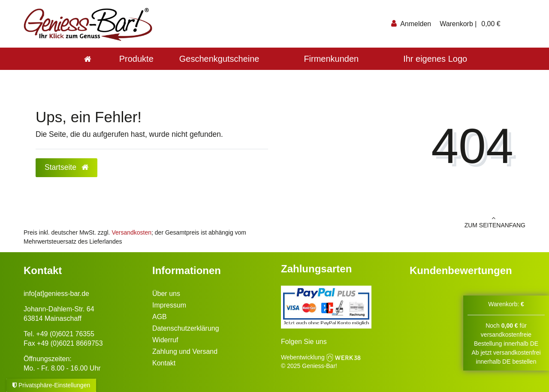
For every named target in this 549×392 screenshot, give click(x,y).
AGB (160, 317)
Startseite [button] (66, 167)
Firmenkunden (331, 59)
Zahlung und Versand (185, 351)
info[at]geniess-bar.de (56, 294)
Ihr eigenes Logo (435, 59)
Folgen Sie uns (304, 342)
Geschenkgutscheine (219, 59)
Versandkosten (131, 232)
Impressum (169, 305)
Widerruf (165, 340)
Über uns (166, 294)
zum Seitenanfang (403, 222)
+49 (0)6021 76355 (65, 334)
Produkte (136, 59)
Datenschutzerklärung (186, 328)
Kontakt (164, 363)
